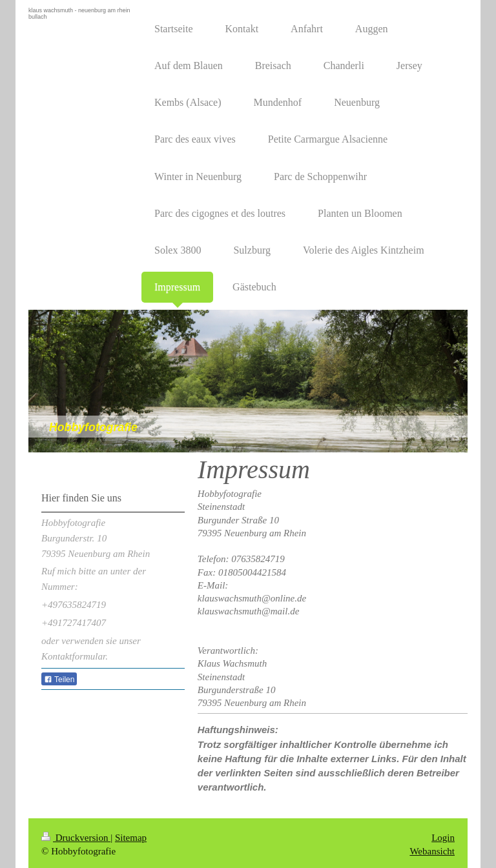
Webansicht (432, 848)
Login (443, 834)
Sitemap (131, 834)
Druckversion (76, 834)
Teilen (59, 680)
